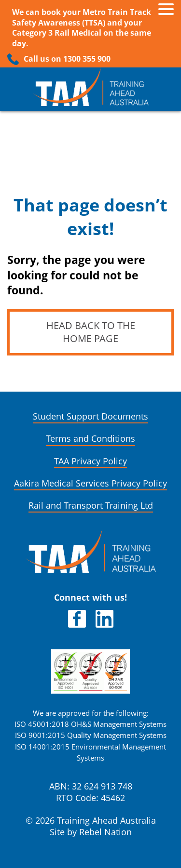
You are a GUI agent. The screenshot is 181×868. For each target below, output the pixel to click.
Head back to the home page (91, 332)
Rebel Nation (105, 832)
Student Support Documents (90, 416)
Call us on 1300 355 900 (67, 59)
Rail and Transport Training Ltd (91, 506)
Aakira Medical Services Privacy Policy (90, 483)
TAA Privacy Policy (90, 461)
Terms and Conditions (90, 439)
